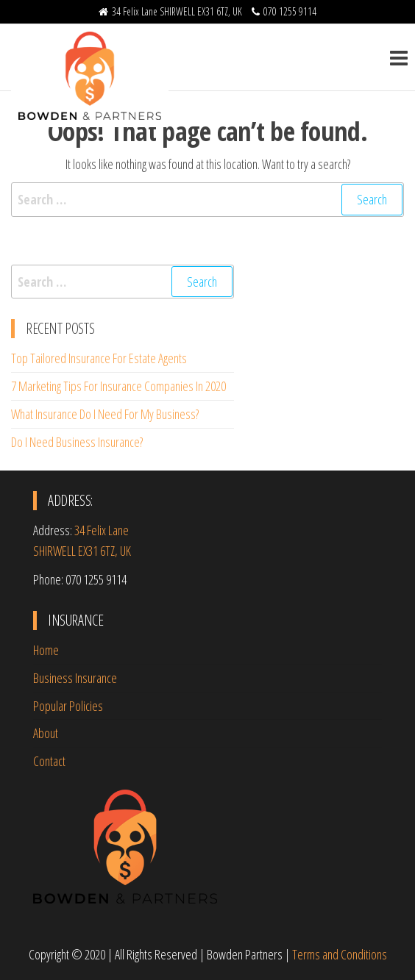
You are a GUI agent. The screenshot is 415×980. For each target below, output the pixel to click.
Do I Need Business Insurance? (77, 442)
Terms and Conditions (340, 954)
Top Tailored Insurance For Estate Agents (99, 358)
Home (46, 650)
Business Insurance (75, 678)
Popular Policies (68, 706)
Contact (49, 761)
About (46, 733)
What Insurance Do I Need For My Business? (105, 414)
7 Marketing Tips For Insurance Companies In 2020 (118, 386)
